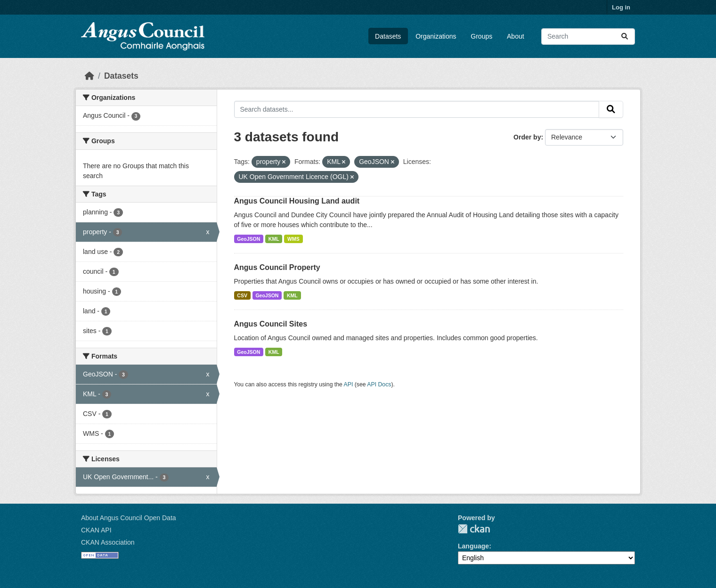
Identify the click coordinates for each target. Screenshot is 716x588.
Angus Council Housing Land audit (297, 201)
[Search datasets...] (588, 37)
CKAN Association (108, 542)
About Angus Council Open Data (129, 518)
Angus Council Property (277, 267)
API (349, 384)
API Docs (379, 384)
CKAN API (96, 530)
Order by (527, 137)
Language (473, 546)
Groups (481, 36)
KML (274, 239)
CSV (242, 295)
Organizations (436, 36)
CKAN (474, 529)
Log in (621, 7)
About (516, 36)
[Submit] (625, 37)
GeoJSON (248, 239)
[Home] (89, 76)
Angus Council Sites (271, 324)
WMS (293, 239)
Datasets (388, 36)
